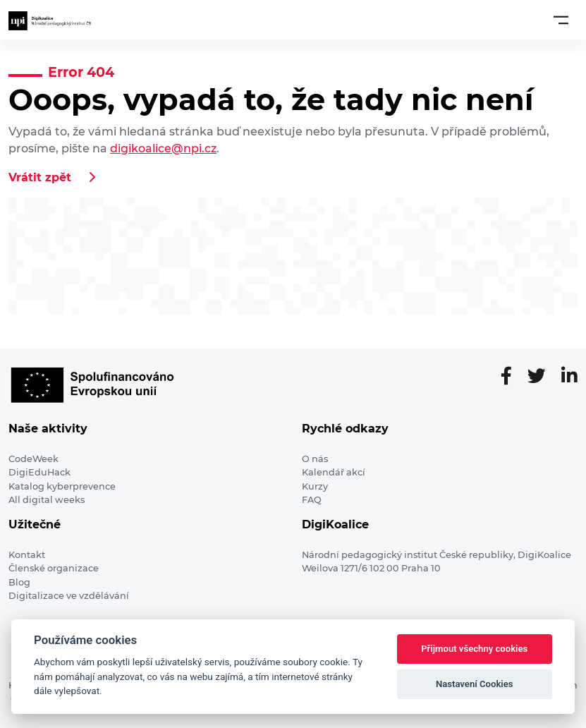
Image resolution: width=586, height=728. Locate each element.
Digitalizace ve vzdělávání (69, 596)
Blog (19, 582)
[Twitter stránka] (542, 377)
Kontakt (27, 555)
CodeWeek (33, 459)
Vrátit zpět (40, 177)
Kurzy (315, 486)
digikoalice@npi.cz (163, 148)
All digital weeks (47, 500)
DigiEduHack (39, 472)
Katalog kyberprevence (62, 486)
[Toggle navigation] (561, 20)
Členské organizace (54, 568)
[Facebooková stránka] (512, 377)
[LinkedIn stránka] (569, 377)
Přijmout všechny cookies (474, 649)
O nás (315, 459)
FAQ (312, 500)
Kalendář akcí (334, 472)
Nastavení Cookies (475, 684)
